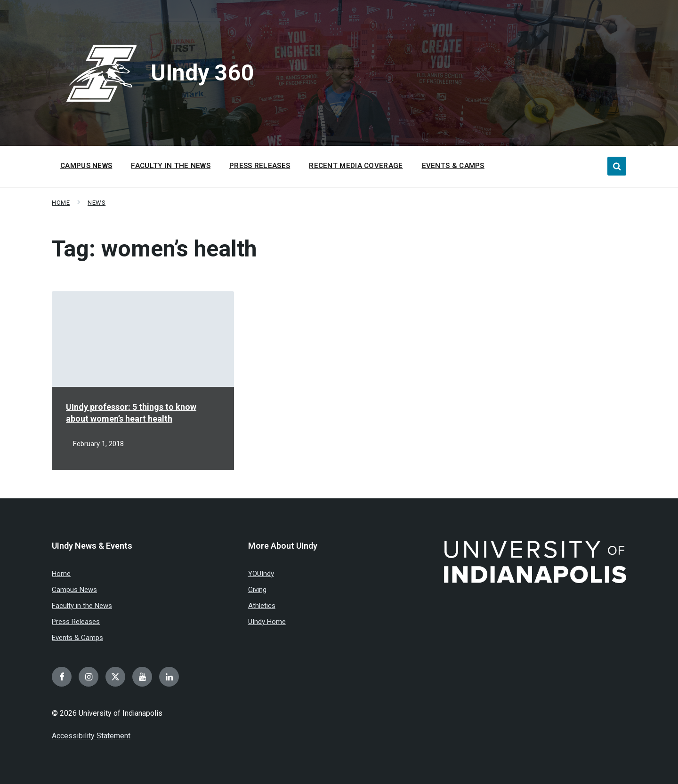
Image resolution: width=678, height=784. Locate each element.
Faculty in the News (82, 606)
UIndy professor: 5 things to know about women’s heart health (131, 413)
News (97, 203)
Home (61, 203)
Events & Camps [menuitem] (453, 166)
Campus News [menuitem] (86, 166)
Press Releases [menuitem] (260, 166)
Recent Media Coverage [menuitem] (356, 166)
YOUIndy (261, 574)
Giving (257, 590)
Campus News (74, 590)
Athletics (262, 606)
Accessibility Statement (91, 736)
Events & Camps (77, 638)
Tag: (154, 249)
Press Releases (76, 622)
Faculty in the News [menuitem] (171, 166)
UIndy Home (267, 622)
